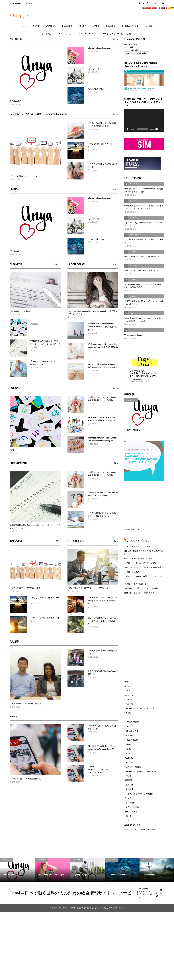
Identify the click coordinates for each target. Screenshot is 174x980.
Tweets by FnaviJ (132, 530)
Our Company (16, 3)
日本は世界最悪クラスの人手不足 (138, 546)
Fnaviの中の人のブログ (137, 541)
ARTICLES (130, 762)
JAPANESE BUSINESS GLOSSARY (141, 771)
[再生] (128, 129)
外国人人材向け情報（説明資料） (140, 794)
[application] (144, 120)
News (128, 691)
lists (114, 39)
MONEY (129, 744)
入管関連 (130, 789)
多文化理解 (130, 803)
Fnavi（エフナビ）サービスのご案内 (117, 34)
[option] (17, 870)
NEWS (36, 26)
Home (23, 26)
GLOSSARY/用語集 (130, 26)
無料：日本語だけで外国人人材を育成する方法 (144, 567)
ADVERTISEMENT (86, 34)
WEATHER (51, 26)
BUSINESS (67, 26)
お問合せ (29, 3)
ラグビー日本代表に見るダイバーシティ (141, 584)
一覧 (114, 463)
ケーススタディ (65, 34)
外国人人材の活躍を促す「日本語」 (139, 558)
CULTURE (111, 26)
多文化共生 (46, 34)
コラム (129, 821)
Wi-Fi (128, 753)
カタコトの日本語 (132, 572)
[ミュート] (157, 129)
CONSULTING (132, 731)
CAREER (130, 704)
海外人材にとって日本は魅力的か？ (139, 593)
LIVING (96, 26)
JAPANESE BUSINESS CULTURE (140, 709)
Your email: (129, 47)
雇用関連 (130, 785)
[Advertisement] (144, 504)
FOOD (128, 749)
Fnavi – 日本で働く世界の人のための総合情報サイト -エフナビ (71, 893)
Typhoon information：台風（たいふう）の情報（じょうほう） (144, 578)
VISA (128, 718)
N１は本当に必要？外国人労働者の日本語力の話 (144, 552)
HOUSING (130, 735)
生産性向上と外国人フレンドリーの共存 (141, 588)
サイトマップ (144, 892)
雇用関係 (149, 26)
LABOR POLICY (133, 722)
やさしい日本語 (132, 807)
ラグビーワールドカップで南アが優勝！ (141, 563)
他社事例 (130, 816)
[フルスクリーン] (161, 129)
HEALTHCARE (132, 740)
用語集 (129, 776)
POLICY (82, 26)
